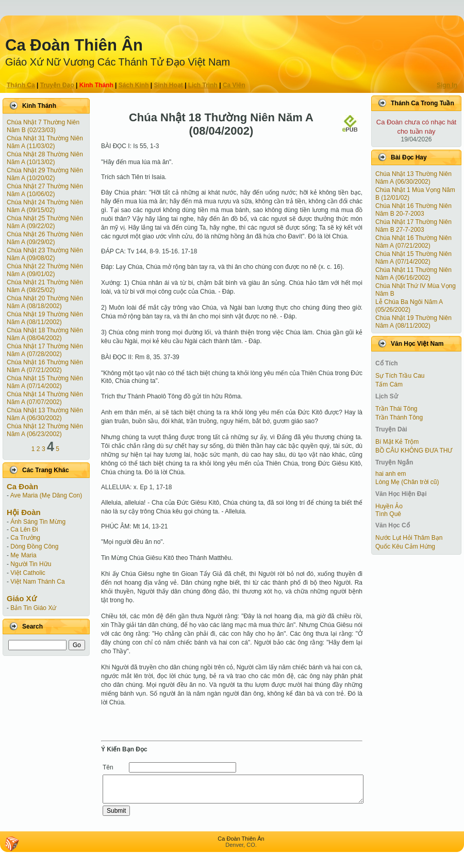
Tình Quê (388, 514)
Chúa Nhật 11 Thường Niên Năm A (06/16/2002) (413, 274)
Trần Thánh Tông (399, 417)
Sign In (447, 85)
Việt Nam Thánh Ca (37, 582)
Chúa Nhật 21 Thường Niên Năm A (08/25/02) (45, 286)
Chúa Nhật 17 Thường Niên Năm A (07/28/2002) (45, 350)
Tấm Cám (389, 384)
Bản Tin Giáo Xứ (33, 608)
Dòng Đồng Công (34, 546)
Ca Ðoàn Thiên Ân (74, 45)
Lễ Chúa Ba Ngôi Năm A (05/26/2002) (409, 306)
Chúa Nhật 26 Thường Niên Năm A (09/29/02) (45, 238)
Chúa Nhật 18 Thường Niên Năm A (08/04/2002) (45, 334)
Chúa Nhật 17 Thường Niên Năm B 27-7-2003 (413, 226)
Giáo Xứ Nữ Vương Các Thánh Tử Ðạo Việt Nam (118, 62)
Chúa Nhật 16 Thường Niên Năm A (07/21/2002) (45, 366)
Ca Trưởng (25, 538)
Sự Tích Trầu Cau (400, 376)
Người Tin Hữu (31, 564)
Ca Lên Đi (24, 529)
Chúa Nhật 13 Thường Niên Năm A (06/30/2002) (45, 414)
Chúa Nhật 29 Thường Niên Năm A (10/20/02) (45, 174)
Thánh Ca (21, 85)
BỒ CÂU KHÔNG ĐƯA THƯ (414, 451)
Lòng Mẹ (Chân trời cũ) (407, 482)
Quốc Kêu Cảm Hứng (405, 546)
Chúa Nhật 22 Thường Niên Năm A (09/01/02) (45, 270)
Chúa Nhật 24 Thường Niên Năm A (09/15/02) (45, 206)
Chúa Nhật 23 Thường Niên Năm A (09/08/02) (45, 254)
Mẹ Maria (23, 555)
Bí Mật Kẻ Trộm (397, 442)
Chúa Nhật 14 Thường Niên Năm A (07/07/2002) (45, 398)
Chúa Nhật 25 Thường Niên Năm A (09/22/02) (45, 222)
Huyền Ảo (389, 506)
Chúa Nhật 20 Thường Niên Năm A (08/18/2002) (45, 302)
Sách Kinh (134, 85)
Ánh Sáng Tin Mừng (38, 522)
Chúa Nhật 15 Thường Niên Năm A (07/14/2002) (45, 382)
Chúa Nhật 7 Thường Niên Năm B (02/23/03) (43, 126)
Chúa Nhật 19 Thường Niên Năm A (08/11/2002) (45, 318)
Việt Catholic (28, 573)
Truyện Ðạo (57, 85)
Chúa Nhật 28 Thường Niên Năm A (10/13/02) (45, 158)
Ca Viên (234, 85)
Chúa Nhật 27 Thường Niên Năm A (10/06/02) (45, 190)
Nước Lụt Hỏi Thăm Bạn (409, 538)
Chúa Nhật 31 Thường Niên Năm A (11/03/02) (45, 142)
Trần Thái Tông (396, 409)
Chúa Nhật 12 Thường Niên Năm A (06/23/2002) (45, 430)
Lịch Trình (203, 85)
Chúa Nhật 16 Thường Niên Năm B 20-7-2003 (413, 210)
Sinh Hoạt (169, 85)
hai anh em (391, 474)
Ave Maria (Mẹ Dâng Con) (46, 495)
